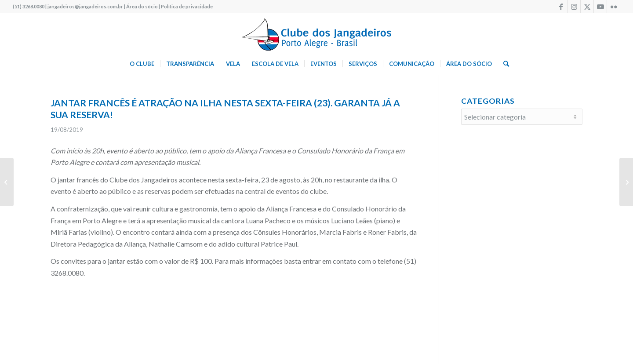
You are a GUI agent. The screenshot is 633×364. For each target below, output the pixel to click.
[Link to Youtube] (600, 7)
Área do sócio (142, 6)
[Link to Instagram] (574, 7)
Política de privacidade (187, 6)
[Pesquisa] (503, 64)
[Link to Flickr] (614, 7)
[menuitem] (142, 64)
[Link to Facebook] (561, 7)
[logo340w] (316, 33)
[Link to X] (587, 7)
